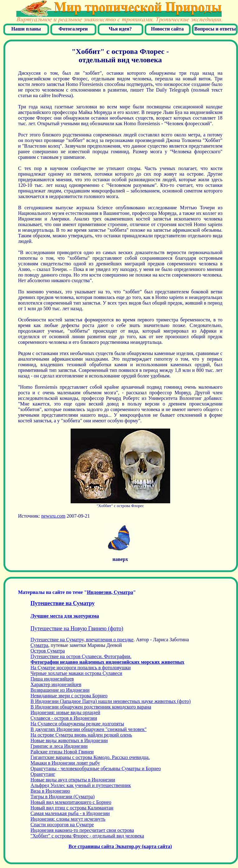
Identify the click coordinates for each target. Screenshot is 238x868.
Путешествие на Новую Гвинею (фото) (77, 628)
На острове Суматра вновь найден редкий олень (81, 735)
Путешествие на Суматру (63, 603)
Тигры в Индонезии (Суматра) (63, 797)
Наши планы (26, 29)
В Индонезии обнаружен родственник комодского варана (91, 707)
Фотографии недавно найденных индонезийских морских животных (107, 662)
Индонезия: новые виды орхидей (65, 712)
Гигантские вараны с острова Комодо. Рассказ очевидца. (90, 757)
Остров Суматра (48, 651)
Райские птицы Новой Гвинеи (62, 752)
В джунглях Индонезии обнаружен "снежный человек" (89, 729)
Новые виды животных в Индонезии (69, 740)
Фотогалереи (73, 29)
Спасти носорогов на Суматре (62, 825)
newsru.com (53, 516)
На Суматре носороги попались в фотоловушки (81, 668)
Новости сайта (167, 29)
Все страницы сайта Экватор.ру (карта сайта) (120, 846)
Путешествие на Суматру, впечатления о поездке (82, 640)
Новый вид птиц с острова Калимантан (72, 808)
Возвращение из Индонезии (60, 690)
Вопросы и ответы (215, 29)
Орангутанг (43, 774)
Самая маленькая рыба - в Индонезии (70, 813)
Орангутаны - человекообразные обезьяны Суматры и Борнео (96, 768)
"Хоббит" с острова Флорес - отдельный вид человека (87, 836)
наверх (120, 559)
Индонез (110, 592)
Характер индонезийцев (56, 684)
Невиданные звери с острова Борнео (69, 696)
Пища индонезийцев (52, 679)
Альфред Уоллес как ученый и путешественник (81, 785)
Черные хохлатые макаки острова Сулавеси (76, 673)
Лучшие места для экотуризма (65, 616)
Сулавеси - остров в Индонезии (64, 718)
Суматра (39, 645)
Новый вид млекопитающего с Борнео (71, 802)
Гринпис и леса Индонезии (59, 746)
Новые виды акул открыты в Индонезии (73, 780)
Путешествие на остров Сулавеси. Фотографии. (81, 656)
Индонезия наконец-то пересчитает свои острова (82, 830)
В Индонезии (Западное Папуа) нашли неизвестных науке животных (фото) (111, 701)
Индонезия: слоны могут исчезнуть (68, 819)
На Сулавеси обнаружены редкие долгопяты (77, 724)
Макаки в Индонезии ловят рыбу (65, 763)
